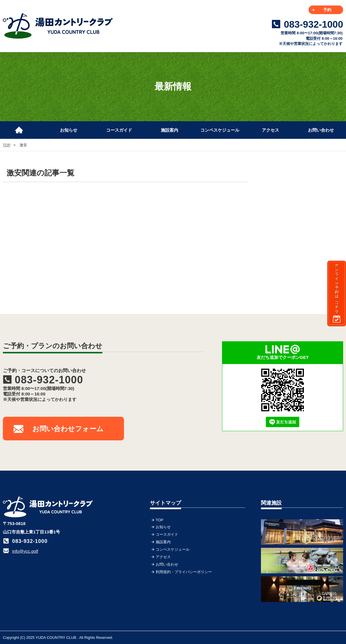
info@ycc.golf (25, 551)
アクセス (270, 130)
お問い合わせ (321, 130)
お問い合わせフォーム (68, 429)
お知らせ (69, 130)
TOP (22, 128)
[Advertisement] (300, 203)
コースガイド (119, 130)
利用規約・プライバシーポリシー (184, 572)
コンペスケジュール (220, 130)
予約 (327, 10)
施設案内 (170, 130)
